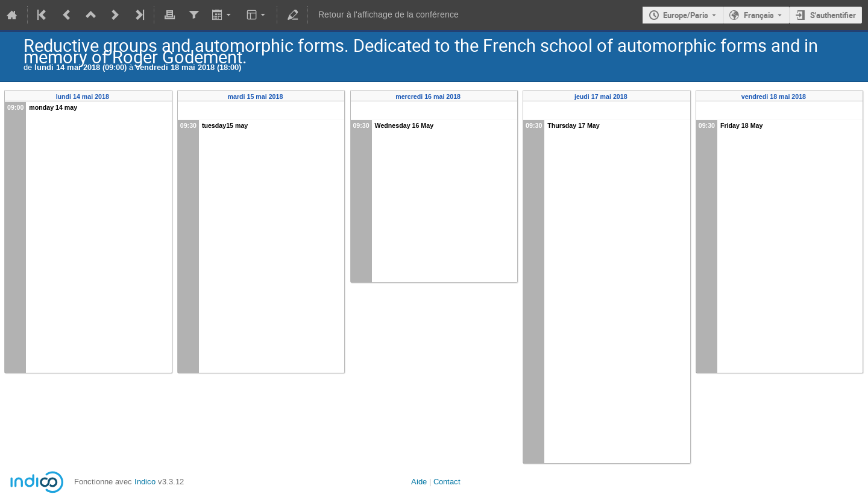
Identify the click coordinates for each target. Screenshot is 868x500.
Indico (145, 482)
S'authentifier (833, 15)
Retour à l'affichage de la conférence (388, 15)
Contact (447, 482)
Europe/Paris (686, 15)
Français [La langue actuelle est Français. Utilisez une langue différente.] (759, 15)
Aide (419, 482)
